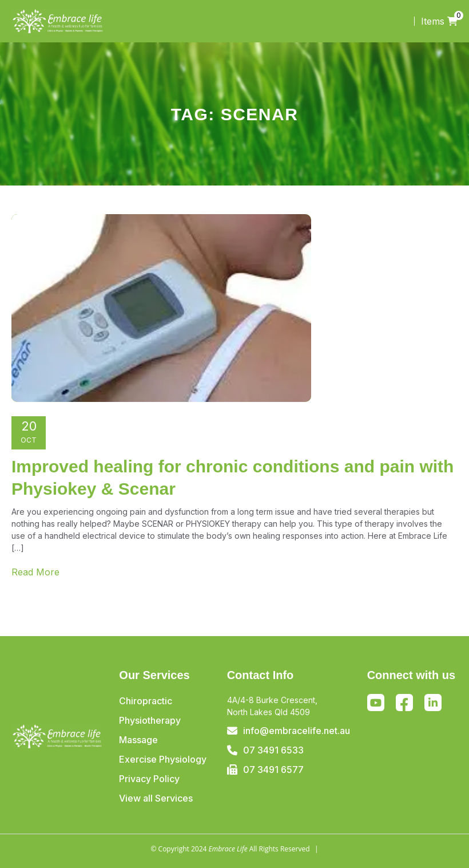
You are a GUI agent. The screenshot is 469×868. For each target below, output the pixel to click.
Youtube (376, 703)
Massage (138, 740)
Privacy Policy (149, 779)
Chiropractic (146, 701)
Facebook (404, 705)
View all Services (156, 798)
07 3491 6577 (273, 770)
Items (439, 21)
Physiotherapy (150, 720)
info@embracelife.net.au (297, 731)
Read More (35, 572)
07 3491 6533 (273, 750)
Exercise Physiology (163, 759)
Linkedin (433, 703)
